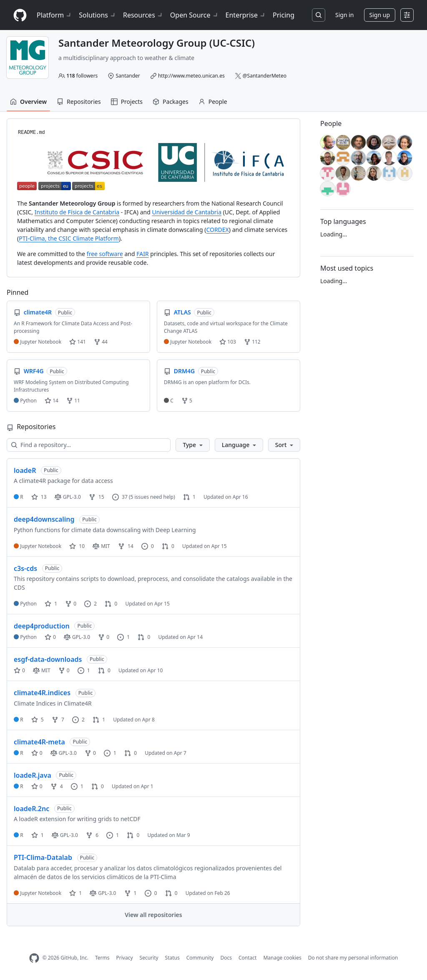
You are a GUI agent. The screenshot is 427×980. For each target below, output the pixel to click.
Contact (247, 958)
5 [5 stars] (38, 720)
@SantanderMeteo (265, 76)
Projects (127, 102)
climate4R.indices (42, 693)
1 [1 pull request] (189, 497)
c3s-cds (25, 568)
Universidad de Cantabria (187, 212)
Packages (171, 102)
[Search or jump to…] (319, 15)
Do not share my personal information (353, 958)
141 (78, 342)
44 (101, 342)
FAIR (142, 254)
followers (82, 76)
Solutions (98, 15)
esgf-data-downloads (48, 659)
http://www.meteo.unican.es (191, 76)
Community (200, 958)
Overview (28, 102)
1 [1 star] (51, 604)
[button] (192, 445)
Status (172, 958)
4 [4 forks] (57, 786)
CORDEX (217, 230)
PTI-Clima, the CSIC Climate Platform (69, 238)
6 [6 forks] (92, 835)
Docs (226, 958)
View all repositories (153, 915)
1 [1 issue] (123, 637)
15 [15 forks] (97, 497)
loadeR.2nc (31, 809)
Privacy (125, 958)
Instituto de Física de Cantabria (77, 212)
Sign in (344, 15)
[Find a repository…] (89, 445)
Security (149, 958)
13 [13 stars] (39, 497)
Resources (143, 15)
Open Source (195, 15)
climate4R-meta (39, 742)
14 (51, 401)
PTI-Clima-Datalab (43, 857)
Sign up (380, 15)
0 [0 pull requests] (168, 546)
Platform (54, 15)
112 (252, 342)
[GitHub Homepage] (34, 958)
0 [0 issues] (148, 546)
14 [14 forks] (126, 546)
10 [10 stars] (77, 546)
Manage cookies (282, 958)
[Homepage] (20, 15)
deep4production (42, 626)
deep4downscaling (44, 519)
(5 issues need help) (152, 497)
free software (105, 254)
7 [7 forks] (58, 720)
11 (73, 401)
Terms (102, 958)
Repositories (79, 102)
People (213, 102)
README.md (31, 133)
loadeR (25, 470)
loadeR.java (33, 775)
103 (228, 342)
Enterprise (246, 15)
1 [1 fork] (131, 893)
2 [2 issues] (90, 604)
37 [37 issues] (120, 497)
